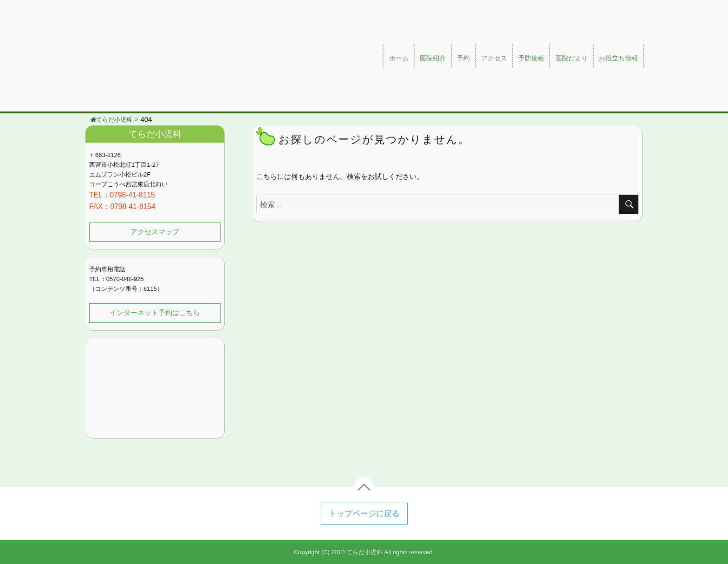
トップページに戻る (364, 513)
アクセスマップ (155, 232)
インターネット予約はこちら (155, 313)
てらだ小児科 (364, 552)
